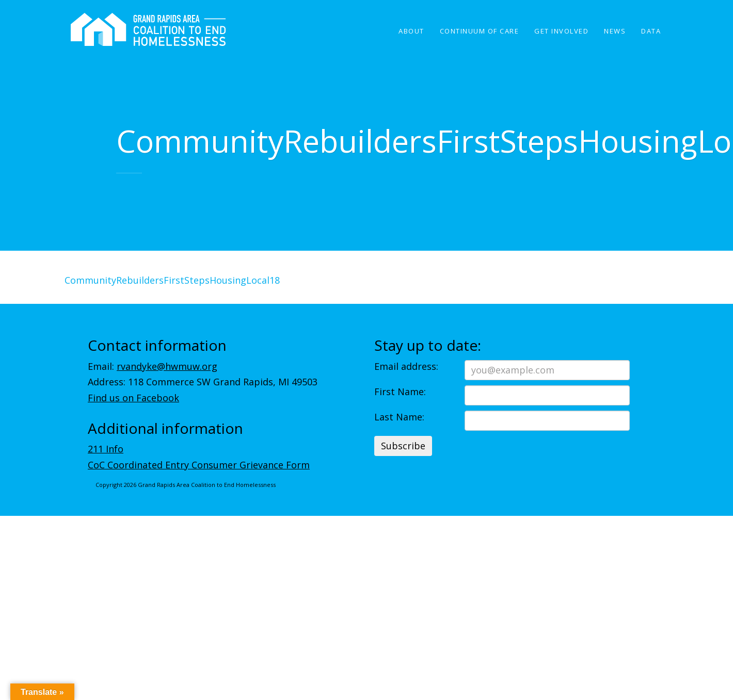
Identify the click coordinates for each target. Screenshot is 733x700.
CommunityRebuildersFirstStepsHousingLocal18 (172, 280)
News (615, 31)
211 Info (106, 449)
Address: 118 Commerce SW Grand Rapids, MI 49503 (203, 382)
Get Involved (561, 31)
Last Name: (399, 417)
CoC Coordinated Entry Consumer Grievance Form (199, 465)
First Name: (400, 392)
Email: (153, 366)
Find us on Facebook (133, 398)
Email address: (406, 366)
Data (651, 31)
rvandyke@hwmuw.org (167, 366)
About (411, 31)
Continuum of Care (480, 31)
